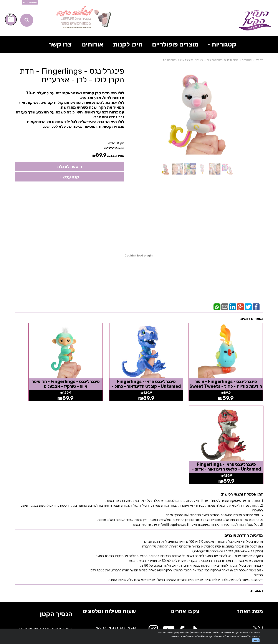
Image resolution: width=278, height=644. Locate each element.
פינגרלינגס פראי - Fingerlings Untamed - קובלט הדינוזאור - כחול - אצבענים (171, 376)
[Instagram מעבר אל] (153, 537)
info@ (87, 549)
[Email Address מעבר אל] (192, 549)
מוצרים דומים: (251, 319)
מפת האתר (250, 516)
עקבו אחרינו (185, 516)
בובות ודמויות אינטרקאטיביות (222, 60)
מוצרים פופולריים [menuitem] (175, 44)
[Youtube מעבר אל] (169, 537)
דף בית (259, 60)
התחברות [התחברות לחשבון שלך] (30, 2)
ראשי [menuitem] (258, 531)
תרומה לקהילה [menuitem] (248, 552)
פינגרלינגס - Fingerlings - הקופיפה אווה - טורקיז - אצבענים (107, 373)
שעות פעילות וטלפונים (109, 516)
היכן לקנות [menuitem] (128, 44)
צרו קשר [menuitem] (60, 44)
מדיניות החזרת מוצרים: (243, 439)
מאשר (256, 640)
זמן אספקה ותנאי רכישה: (242, 398)
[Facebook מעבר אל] (182, 537)
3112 (111, 143)
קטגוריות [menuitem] (222, 44)
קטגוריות (247, 60)
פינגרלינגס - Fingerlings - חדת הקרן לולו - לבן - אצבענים (72, 75)
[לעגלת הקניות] (11, 20)
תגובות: (256, 495)
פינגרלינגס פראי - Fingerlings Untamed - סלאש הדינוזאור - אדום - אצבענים (44, 376)
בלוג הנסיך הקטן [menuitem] (247, 565)
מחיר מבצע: (116, 156)
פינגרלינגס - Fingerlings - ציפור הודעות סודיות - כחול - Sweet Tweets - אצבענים (234, 373)
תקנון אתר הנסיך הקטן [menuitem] (241, 558)
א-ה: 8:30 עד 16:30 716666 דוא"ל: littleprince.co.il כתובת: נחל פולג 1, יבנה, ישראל (108, 553)
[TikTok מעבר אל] (193, 537)
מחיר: (114, 148)
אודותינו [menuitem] (92, 44)
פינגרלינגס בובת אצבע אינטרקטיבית (183, 60)
